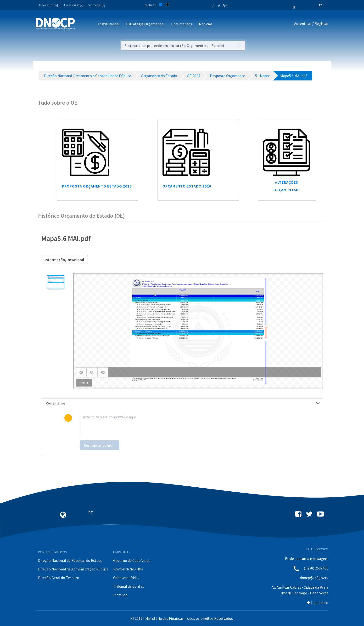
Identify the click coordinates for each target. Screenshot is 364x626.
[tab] (182, 403)
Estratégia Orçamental (145, 24)
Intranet (120, 595)
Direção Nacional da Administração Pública (73, 569)
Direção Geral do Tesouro (59, 578)
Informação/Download (64, 260)
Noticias (206, 24)
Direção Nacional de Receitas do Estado (70, 560)
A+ (225, 5)
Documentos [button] (182, 24)
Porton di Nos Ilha (128, 569)
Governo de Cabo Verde (132, 560)
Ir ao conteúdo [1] (50, 5)
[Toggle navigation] (81, 24)
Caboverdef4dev (126, 578)
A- (214, 6)
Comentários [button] (183, 403)
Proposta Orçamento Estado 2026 (97, 186)
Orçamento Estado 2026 (187, 186)
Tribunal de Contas (129, 586)
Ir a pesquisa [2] (74, 5)
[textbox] (190, 425)
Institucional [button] (109, 24)
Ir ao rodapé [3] (96, 5)
